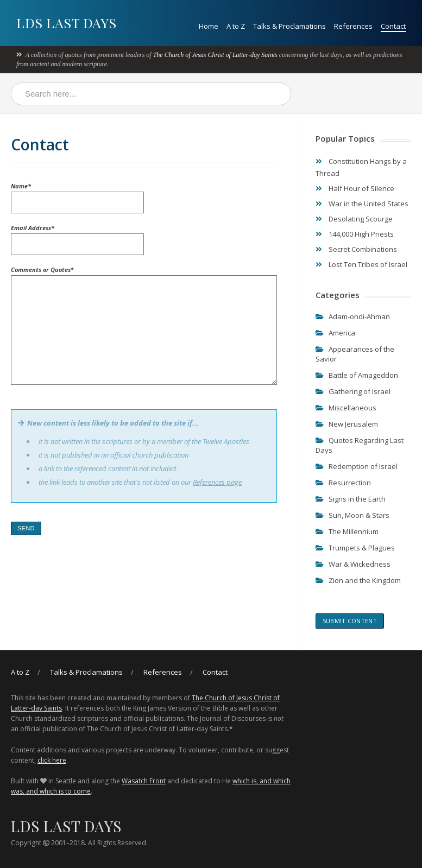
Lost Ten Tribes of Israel (368, 264)
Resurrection (350, 483)
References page (217, 482)
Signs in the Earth (357, 499)
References (353, 26)
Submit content (350, 621)
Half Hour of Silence (361, 188)
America (342, 333)
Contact (393, 26)
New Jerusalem (353, 424)
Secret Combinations (363, 249)
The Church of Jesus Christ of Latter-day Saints (215, 55)
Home (209, 26)
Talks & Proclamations (289, 26)
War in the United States (369, 204)
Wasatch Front (144, 781)
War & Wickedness (360, 564)
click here (52, 760)
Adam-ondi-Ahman (359, 316)
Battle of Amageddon (363, 375)
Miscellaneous (352, 408)
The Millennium (354, 531)
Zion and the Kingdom (365, 580)
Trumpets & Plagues (362, 548)
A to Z (236, 26)
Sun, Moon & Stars (359, 515)
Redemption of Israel (363, 466)
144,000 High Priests (361, 234)
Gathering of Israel (360, 391)
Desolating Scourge (361, 219)
